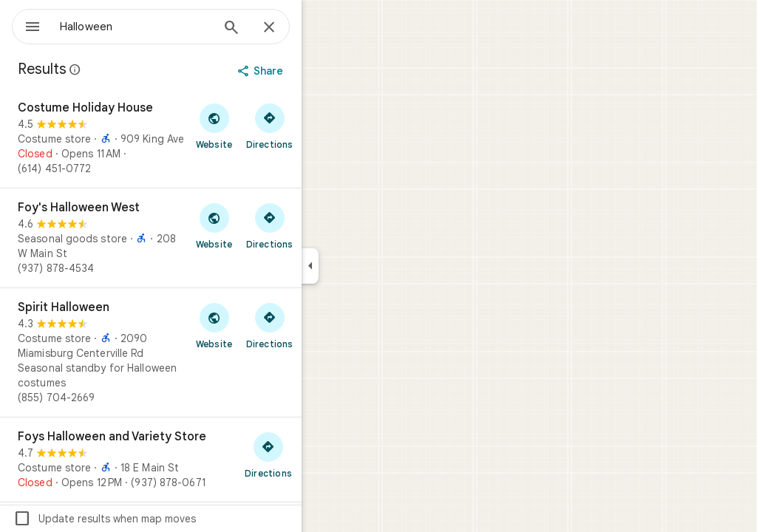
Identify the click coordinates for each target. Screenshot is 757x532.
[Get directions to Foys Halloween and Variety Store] (322, 454)
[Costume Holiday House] (204, 138)
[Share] (315, 71)
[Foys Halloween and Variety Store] (204, 460)
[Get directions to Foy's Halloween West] (323, 225)
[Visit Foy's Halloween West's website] (267, 225)
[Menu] (27, 25)
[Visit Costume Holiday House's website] (267, 126)
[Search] (285, 29)
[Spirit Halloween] (204, 352)
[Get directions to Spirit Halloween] (323, 325)
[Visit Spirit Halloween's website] (267, 325)
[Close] (322, 28)
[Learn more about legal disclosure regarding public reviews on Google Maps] (129, 69)
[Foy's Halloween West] (204, 238)
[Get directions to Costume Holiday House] (323, 126)
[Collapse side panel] (363, 266)
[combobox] (174, 27)
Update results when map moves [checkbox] (158, 519)
